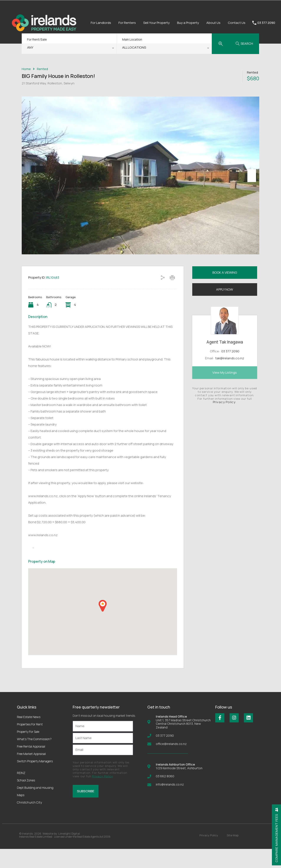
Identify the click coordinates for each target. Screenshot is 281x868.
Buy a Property (188, 23)
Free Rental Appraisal (31, 765)
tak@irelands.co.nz (230, 377)
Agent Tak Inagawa (225, 361)
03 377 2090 (266, 23)
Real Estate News (29, 736)
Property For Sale (28, 751)
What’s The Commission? (34, 758)
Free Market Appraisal (31, 773)
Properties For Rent (30, 743)
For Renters (127, 23)
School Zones (26, 799)
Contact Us (237, 23)
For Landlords (101, 23)
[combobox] (69, 49)
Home (26, 69)
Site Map (233, 854)
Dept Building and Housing (35, 807)
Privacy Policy (224, 421)
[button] (103, 625)
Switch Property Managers (35, 780)
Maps (21, 814)
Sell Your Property (156, 23)
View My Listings (225, 392)
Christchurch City (29, 821)
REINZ (21, 792)
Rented (42, 69)
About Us (213, 23)
